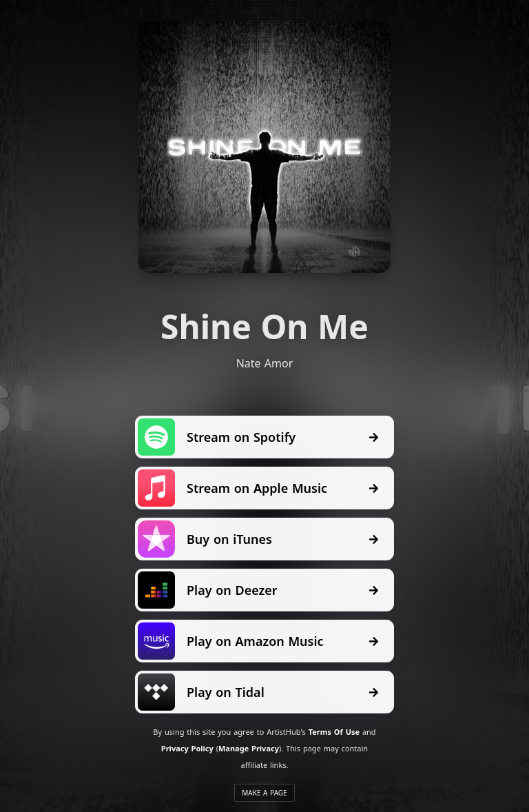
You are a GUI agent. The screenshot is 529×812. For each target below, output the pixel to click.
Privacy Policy (187, 748)
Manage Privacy (249, 748)
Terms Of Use (334, 732)
